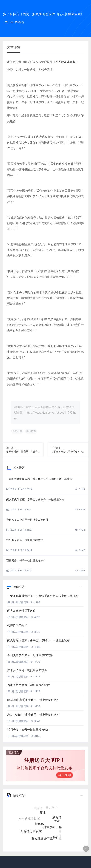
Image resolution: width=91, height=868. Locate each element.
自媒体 (38, 808)
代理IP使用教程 (17, 626)
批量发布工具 (52, 829)
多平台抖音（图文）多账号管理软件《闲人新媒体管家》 (44, 14)
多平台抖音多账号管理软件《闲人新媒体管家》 (68, 452)
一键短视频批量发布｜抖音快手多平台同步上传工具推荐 (39, 479)
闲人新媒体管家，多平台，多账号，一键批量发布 (35, 499)
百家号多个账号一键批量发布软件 (26, 561)
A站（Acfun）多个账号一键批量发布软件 (33, 715)
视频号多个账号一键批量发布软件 (29, 730)
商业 (43, 814)
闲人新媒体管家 (65, 62)
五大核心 (52, 808)
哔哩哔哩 (60, 833)
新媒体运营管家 (31, 832)
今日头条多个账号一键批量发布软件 (27, 520)
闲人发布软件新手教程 (21, 611)
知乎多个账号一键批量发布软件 (25, 540)
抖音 (56, 837)
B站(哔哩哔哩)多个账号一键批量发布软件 (33, 700)
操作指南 (31, 431)
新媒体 (39, 826)
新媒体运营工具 (42, 839)
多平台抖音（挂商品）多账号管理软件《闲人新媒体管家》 (23, 452)
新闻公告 (17, 431)
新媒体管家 (57, 820)
